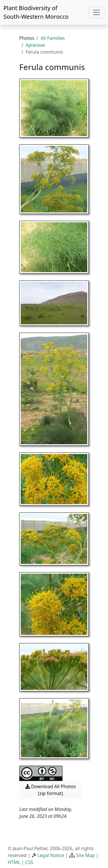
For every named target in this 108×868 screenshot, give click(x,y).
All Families (53, 38)
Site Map (85, 855)
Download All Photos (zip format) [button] (51, 790)
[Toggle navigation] (96, 12)
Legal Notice (51, 855)
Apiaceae (35, 45)
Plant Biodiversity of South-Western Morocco (36, 12)
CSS (29, 862)
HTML (14, 862)
